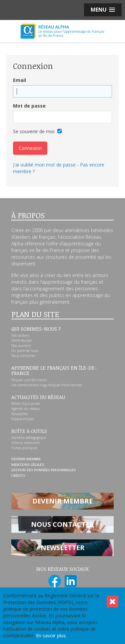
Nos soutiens (21, 346)
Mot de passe (29, 106)
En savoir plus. (51, 636)
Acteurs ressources (25, 443)
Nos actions (20, 335)
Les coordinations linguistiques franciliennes (47, 385)
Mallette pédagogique (29, 438)
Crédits (18, 476)
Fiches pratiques (24, 448)
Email (19, 80)
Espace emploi (23, 419)
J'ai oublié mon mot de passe (44, 165)
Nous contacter (23, 356)
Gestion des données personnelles (43, 470)
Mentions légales (28, 465)
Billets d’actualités (26, 404)
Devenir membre (26, 459)
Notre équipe (21, 340)
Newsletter (20, 414)
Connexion (30, 148)
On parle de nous (25, 351)
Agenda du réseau (26, 409)
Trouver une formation (29, 380)
